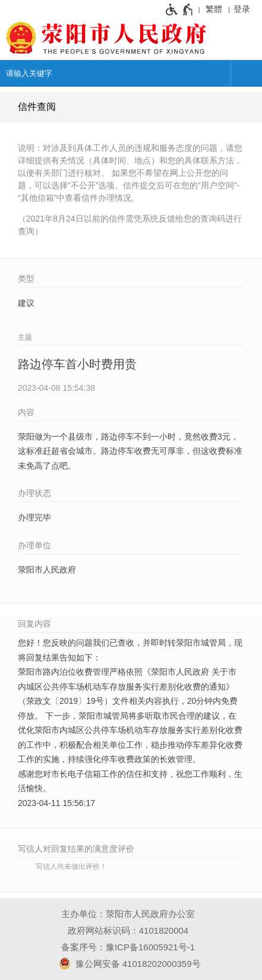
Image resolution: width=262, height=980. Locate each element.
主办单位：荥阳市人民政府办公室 (128, 914)
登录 (242, 9)
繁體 (214, 9)
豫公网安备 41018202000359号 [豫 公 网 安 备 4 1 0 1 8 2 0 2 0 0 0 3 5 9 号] (128, 963)
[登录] (245, 9)
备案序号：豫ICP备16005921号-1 (128, 947)
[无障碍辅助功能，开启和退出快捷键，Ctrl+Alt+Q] (180, 10)
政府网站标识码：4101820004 (128, 930)
